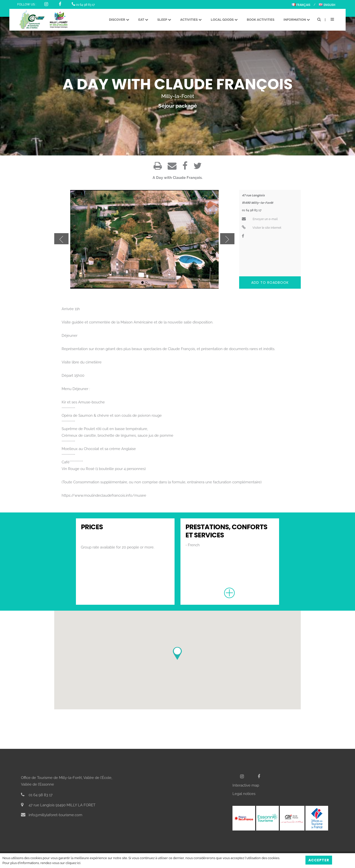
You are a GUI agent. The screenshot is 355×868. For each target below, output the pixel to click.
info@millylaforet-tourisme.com (52, 815)
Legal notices (244, 794)
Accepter (319, 860)
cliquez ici (73, 863)
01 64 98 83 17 (83, 5)
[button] (177, 653)
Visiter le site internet (262, 228)
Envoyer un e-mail (260, 219)
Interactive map (246, 785)
